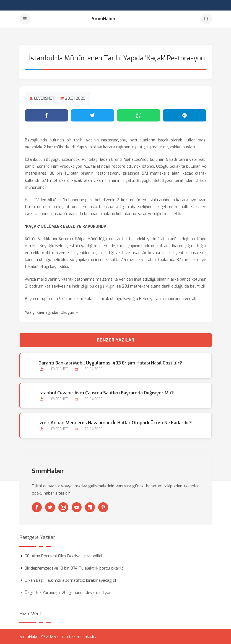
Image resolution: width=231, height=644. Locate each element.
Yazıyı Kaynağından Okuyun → (52, 312)
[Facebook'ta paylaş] (47, 115)
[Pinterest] (103, 507)
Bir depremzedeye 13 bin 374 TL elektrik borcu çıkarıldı (75, 568)
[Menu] (25, 19)
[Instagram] (63, 507)
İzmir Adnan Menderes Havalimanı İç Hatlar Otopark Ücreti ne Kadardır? (115, 422)
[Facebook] (37, 507)
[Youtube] (77, 507)
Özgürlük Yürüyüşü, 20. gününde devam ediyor (68, 592)
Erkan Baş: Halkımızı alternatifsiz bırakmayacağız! (70, 580)
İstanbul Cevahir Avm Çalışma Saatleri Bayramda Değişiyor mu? (106, 392)
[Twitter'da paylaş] (93, 115)
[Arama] (206, 19)
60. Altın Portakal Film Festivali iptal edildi (63, 556)
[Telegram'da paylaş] (185, 115)
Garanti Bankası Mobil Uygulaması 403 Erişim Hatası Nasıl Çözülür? (110, 362)
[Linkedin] (90, 507)
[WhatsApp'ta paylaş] (139, 115)
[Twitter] (50, 507)
